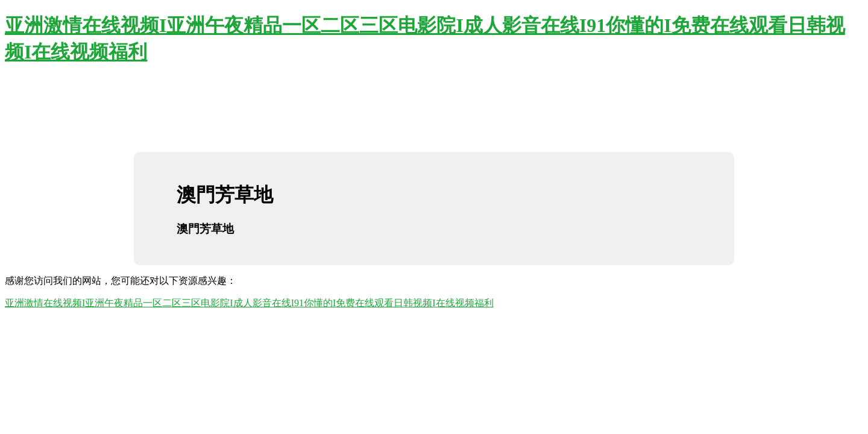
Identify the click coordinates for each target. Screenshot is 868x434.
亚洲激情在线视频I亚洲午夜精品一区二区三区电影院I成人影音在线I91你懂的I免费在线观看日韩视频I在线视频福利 (249, 303)
